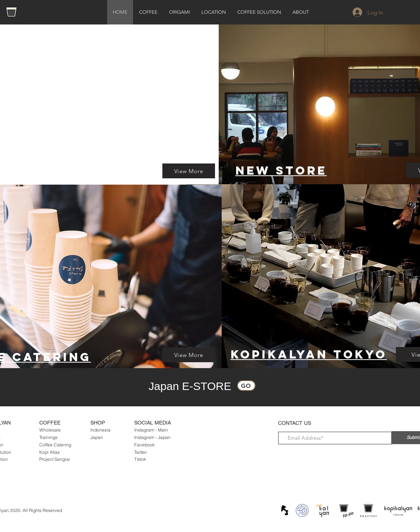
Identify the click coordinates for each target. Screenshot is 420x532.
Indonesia (100, 430)
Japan (97, 437)
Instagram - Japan (152, 437)
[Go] (246, 386)
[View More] (189, 171)
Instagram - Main (151, 430)
